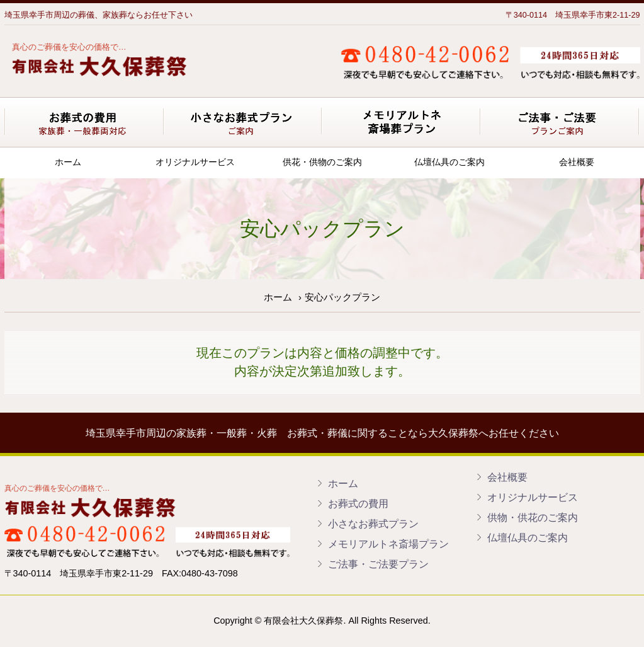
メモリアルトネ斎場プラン (388, 544)
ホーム (68, 162)
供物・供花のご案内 (533, 517)
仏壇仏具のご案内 (449, 162)
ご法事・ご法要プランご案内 (561, 122)
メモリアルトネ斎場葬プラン (402, 122)
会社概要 (577, 162)
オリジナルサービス (195, 162)
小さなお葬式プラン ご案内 (244, 122)
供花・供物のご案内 (322, 162)
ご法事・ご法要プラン (378, 564)
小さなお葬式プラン (373, 524)
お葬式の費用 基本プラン (84, 122)
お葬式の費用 (358, 503)
